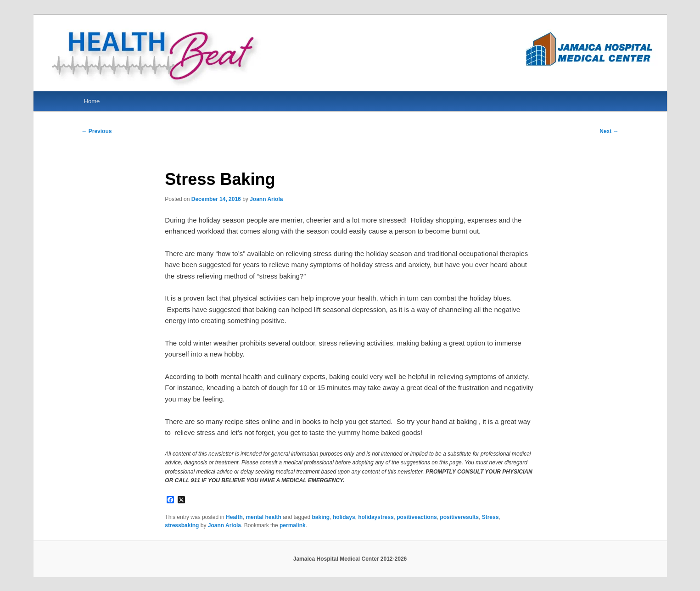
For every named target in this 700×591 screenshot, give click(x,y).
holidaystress (376, 517)
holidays (344, 517)
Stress (490, 517)
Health (234, 517)
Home (92, 101)
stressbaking (182, 525)
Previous (96, 131)
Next (609, 131)
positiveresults (459, 517)
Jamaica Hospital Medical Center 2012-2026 (350, 559)
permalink (293, 525)
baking (321, 517)
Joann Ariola (266, 199)
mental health (263, 517)
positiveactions (417, 517)
